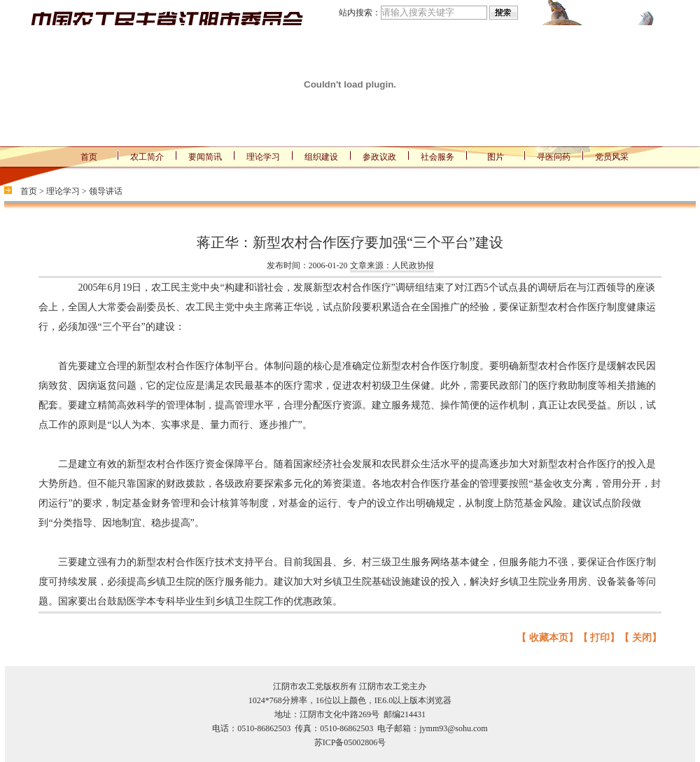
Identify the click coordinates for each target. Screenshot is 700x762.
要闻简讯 (205, 157)
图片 (496, 157)
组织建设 (321, 157)
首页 (89, 157)
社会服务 (437, 157)
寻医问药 (554, 157)
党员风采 (612, 157)
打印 (600, 638)
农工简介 (147, 157)
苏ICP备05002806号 (350, 742)
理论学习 (263, 157)
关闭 (642, 638)
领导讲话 (106, 191)
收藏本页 (549, 638)
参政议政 (379, 157)
